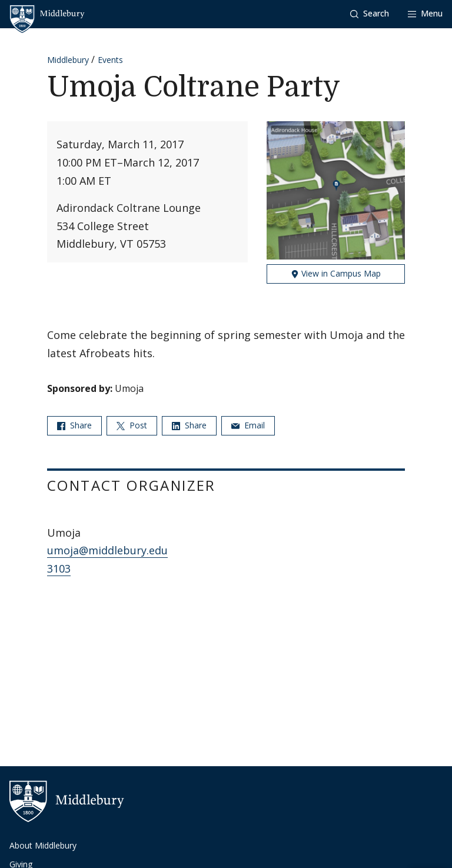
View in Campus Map (336, 273)
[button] (370, 14)
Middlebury (68, 60)
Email (248, 425)
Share (74, 425)
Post (132, 425)
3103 (59, 568)
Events (110, 60)
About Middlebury (43, 845)
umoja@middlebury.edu (107, 550)
